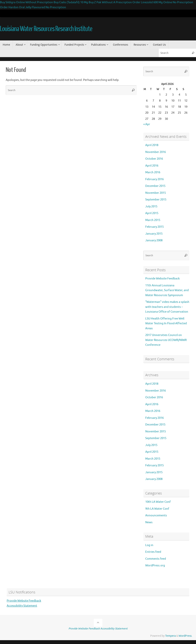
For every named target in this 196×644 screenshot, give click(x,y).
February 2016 (154, 179)
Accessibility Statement (22, 606)
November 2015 (156, 193)
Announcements (156, 515)
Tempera (170, 636)
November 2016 (156, 152)
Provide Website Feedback (163, 279)
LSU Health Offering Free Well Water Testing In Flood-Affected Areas (166, 324)
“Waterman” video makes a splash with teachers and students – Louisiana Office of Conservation (167, 307)
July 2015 (151, 207)
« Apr (147, 124)
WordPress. (185, 636)
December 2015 (155, 186)
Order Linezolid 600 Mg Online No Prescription (163, 2)
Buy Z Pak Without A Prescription (110, 2)
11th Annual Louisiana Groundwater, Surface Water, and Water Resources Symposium (167, 290)
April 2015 (152, 213)
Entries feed (153, 552)
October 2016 (154, 159)
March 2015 (153, 220)
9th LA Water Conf (157, 509)
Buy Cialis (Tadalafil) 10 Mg (71, 2)
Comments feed (156, 559)
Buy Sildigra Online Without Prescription (27, 2)
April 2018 (152, 145)
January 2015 (154, 234)
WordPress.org (155, 566)
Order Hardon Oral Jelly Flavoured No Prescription (33, 7)
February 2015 (154, 227)
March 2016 (153, 172)
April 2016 (152, 166)
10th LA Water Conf (158, 502)
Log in (149, 545)
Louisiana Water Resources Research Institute (46, 29)
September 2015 (156, 200)
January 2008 (154, 240)
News (149, 522)
